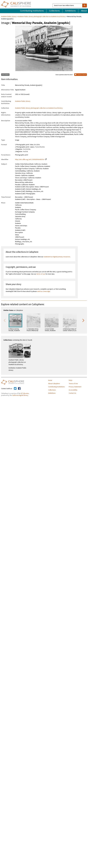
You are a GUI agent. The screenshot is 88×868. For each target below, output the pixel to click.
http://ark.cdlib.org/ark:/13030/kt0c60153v (30, 160)
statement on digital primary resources (57, 257)
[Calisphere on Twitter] (15, 389)
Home (50, 380)
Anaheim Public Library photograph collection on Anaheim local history (42, 17)
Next (83, 320)
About (84, 11)
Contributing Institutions (32, 11)
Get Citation (5, 75)
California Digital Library (20, 395)
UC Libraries (25, 393)
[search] (85, 5)
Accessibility (73, 390)
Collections (54, 11)
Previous (5, 320)
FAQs (71, 380)
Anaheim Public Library (9, 17)
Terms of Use (73, 384)
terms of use (41, 274)
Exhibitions (70, 11)
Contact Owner (81, 75)
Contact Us (72, 393)
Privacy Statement (75, 387)
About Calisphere (54, 384)
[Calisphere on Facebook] (19, 389)
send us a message (44, 291)
